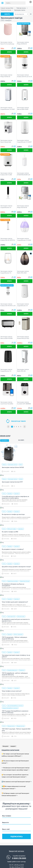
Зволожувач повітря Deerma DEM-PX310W (6, 337)
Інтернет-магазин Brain (7, 8)
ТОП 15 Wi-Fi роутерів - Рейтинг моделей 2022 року (16, 727)
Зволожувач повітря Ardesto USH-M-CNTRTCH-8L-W (8, 239)
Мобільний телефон (12, 528)
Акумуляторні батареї (25, 580)
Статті (4, 493)
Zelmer (21, 464)
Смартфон (10, 493)
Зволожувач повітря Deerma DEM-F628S (23, 108)
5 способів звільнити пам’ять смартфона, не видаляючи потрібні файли (15, 497)
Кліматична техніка (6, 10)
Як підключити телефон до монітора (13, 514)
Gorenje (21, 479)
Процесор (10, 633)
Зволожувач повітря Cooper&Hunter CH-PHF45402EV (6, 207)
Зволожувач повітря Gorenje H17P (12, 482)
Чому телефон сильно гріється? (12, 689)
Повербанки (22, 669)
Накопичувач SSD (11, 615)
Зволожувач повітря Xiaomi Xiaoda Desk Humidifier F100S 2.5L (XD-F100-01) (8, 141)
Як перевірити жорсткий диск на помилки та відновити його (16, 619)
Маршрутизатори (21, 724)
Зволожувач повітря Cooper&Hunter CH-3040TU (23, 305)
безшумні (5, 744)
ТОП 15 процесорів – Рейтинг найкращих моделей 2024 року (14, 637)
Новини (4, 464)
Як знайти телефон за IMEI (10, 531)
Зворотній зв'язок (16, 849)
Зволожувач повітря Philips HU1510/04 (6, 76)
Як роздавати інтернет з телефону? (13, 548)
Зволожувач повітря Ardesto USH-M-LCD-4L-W (24, 76)
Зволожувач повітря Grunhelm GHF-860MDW (24, 403)
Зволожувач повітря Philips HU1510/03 (23, 43)
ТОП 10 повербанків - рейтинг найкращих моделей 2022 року (15, 672)
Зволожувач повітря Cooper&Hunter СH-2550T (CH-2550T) (8, 108)
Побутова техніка (21, 8)
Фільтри (7, 14)
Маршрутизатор (11, 724)
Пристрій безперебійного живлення (15, 704)
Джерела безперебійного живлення (10, 706)
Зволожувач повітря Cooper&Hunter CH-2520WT (6, 272)
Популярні (4, 441)
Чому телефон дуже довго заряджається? (15, 601)
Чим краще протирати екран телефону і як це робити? (16, 654)
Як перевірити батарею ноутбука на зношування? (13, 584)
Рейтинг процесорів (18, 633)
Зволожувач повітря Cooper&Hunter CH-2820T (24, 141)
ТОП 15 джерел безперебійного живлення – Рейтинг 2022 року (15, 710)
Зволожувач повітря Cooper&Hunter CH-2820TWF (6, 370)
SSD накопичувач (21, 615)
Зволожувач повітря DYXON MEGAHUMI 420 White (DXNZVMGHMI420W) (24, 174)
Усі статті (21, 440)
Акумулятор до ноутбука (13, 580)
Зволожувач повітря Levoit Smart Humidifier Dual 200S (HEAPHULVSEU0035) (7, 403)
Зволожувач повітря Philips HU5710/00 (23, 207)
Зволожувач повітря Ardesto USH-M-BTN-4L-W (8, 305)
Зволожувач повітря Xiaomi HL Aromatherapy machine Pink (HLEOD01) (7, 43)
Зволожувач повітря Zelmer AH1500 (13, 467)
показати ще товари (18, 421)
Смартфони (17, 493)
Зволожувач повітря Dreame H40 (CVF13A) (23, 337)
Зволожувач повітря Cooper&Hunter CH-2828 (24, 239)
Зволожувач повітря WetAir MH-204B (23, 272)
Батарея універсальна (12, 669)
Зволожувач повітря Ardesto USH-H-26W (6, 174)
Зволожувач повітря (13, 464)
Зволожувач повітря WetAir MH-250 (23, 370)
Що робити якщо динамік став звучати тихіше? (16, 566)
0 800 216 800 (19, 856)
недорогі (13, 744)
